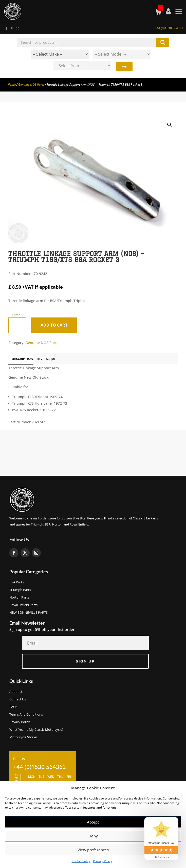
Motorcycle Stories (23, 737)
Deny (93, 836)
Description (23, 359)
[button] (170, 125)
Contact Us (18, 699)
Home (12, 85)
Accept (93, 822)
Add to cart (54, 325)
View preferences (93, 850)
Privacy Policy (103, 861)
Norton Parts (19, 598)
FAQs (13, 707)
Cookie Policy (81, 861)
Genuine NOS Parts (31, 85)
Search (124, 67)
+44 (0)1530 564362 (169, 28)
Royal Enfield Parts (23, 605)
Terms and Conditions (26, 715)
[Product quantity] (17, 325)
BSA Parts (17, 582)
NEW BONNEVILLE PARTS (29, 613)
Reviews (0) (46, 359)
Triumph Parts (20, 590)
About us (16, 692)
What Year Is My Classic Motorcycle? (36, 730)
